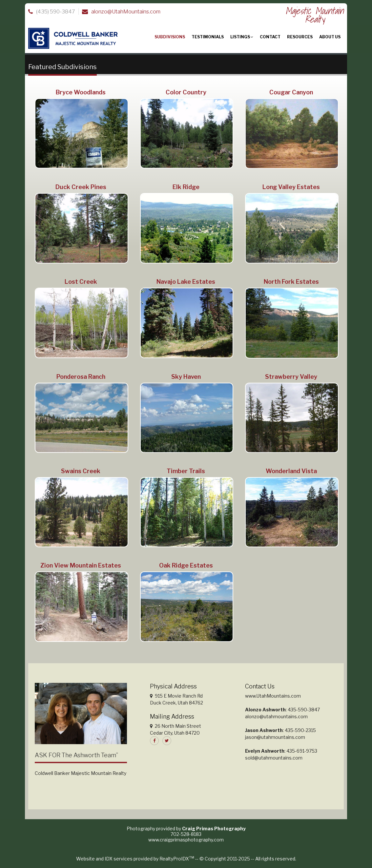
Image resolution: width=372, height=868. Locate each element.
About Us (330, 37)
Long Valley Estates (291, 187)
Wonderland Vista (291, 471)
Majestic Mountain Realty (315, 15)
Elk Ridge (186, 187)
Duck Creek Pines (81, 187)
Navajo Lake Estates (186, 282)
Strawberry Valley (291, 377)
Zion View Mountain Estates (81, 565)
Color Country (186, 92)
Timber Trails (186, 471)
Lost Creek (81, 282)
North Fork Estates (291, 282)
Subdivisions (170, 37)
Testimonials (208, 37)
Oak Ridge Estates (186, 565)
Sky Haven (186, 377)
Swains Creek (81, 471)
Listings (242, 37)
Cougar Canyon (291, 92)
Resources (300, 37)
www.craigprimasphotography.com (186, 840)
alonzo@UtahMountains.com (126, 12)
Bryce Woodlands (81, 92)
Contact (270, 37)
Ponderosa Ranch (81, 377)
